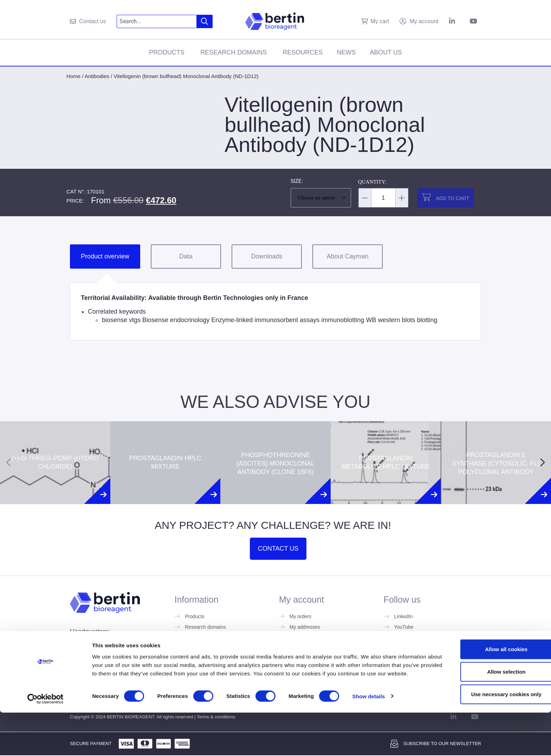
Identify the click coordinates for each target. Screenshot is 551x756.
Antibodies (97, 76)
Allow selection (492, 709)
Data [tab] (186, 256)
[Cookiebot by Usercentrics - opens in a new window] (46, 742)
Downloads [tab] (267, 256)
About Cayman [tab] (347, 256)
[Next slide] (543, 462)
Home (73, 76)
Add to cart (453, 198)
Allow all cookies (492, 687)
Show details (369, 742)
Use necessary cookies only (492, 732)
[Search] (205, 21)
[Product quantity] (383, 198)
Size (296, 181)
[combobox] (157, 21)
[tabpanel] (275, 311)
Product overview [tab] (105, 256)
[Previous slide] (8, 462)
